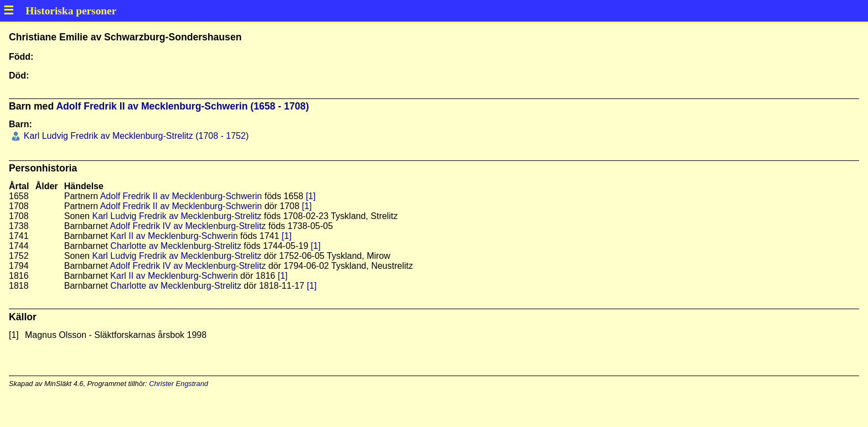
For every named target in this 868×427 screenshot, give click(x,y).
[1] (311, 196)
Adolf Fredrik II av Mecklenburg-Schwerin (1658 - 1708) (182, 106)
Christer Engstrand (179, 384)
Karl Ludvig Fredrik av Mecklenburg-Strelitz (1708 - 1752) (135, 136)
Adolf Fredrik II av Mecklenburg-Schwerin (181, 196)
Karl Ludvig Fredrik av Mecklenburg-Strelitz (177, 216)
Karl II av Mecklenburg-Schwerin (174, 236)
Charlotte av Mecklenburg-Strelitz (176, 246)
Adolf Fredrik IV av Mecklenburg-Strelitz (188, 226)
